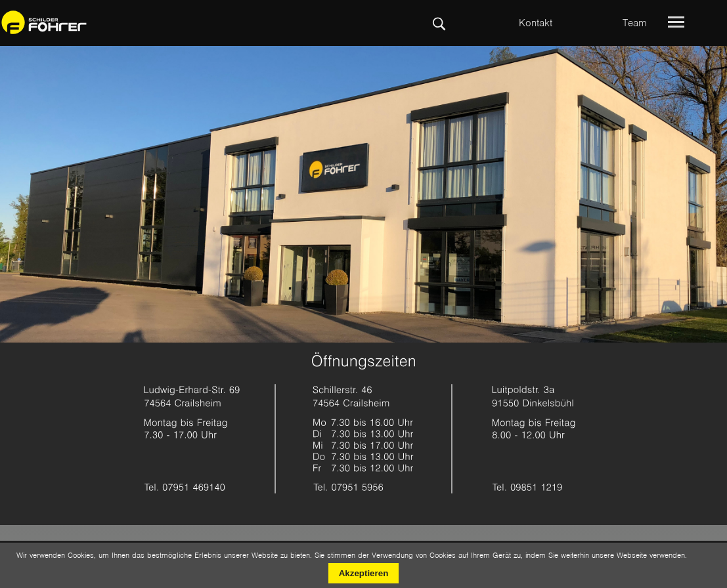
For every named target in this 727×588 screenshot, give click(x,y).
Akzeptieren (364, 573)
